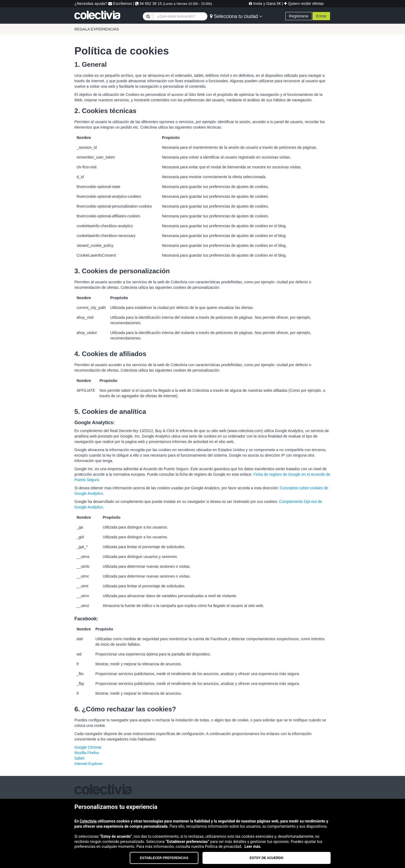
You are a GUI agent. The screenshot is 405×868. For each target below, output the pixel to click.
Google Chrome (88, 747)
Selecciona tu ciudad (236, 16)
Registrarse (299, 16)
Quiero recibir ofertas (304, 4)
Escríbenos (120, 4)
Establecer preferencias (164, 858)
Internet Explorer (89, 764)
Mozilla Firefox (87, 753)
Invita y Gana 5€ (265, 4)
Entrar (321, 16)
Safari (79, 758)
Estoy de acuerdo (267, 858)
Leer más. (253, 846)
